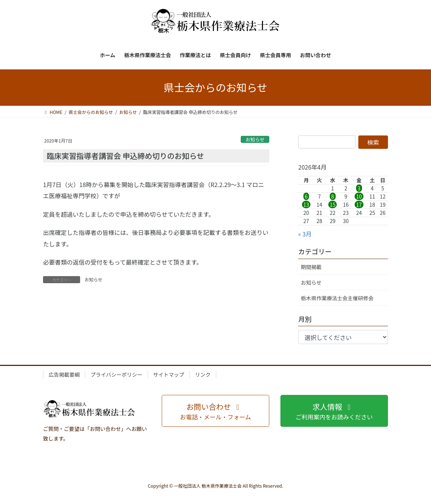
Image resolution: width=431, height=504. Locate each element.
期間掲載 (311, 267)
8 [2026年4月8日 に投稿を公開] (333, 196)
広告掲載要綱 (64, 374)
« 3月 (305, 234)
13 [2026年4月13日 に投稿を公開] (306, 204)
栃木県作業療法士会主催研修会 (337, 298)
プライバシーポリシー (116, 374)
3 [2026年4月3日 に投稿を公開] (359, 188)
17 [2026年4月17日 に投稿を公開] (359, 204)
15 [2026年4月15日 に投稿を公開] (333, 204)
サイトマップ (169, 374)
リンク (203, 374)
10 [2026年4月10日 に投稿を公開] (359, 196)
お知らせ (255, 139)
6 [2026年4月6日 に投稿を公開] (306, 196)
